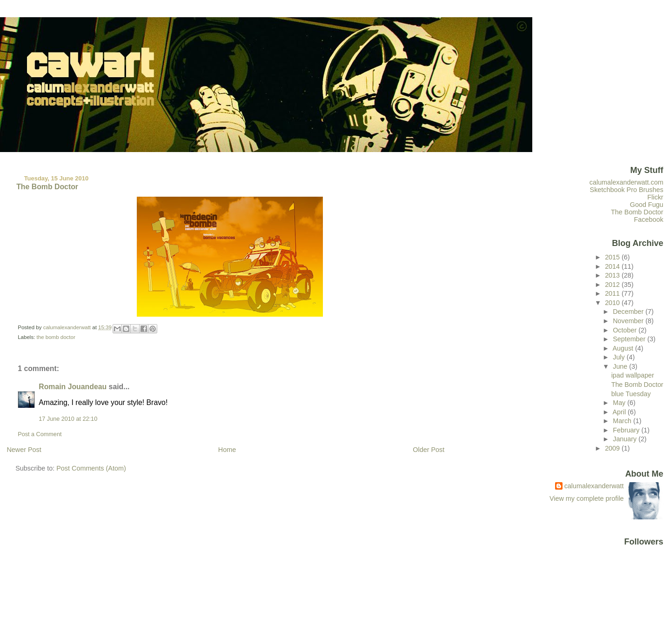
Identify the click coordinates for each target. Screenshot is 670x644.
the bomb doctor (56, 337)
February (627, 430)
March (623, 421)
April (620, 412)
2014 (613, 266)
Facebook (649, 219)
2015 (613, 257)
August (624, 348)
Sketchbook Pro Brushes (627, 190)
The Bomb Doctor (637, 212)
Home (227, 450)
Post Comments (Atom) (91, 468)
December (629, 312)
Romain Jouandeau (73, 387)
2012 (613, 285)
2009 (613, 448)
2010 (613, 303)
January (626, 439)
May (620, 403)
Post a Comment (40, 434)
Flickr (655, 197)
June (621, 366)
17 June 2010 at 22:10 (68, 419)
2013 (613, 275)
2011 (613, 293)
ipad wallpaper (633, 375)
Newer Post (24, 450)
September (630, 339)
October (626, 330)
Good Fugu (647, 205)
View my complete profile (587, 498)
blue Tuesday (631, 394)
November (629, 321)
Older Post (429, 450)
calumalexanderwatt (594, 486)
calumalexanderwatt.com (626, 182)
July (620, 357)
